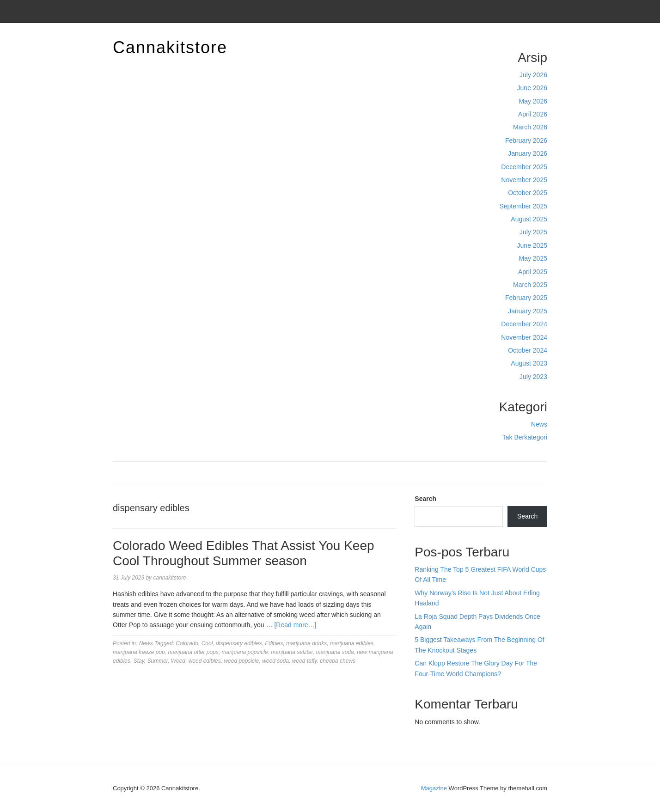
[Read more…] (295, 625)
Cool (207, 643)
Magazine (434, 788)
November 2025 (524, 180)
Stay (139, 661)
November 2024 (524, 337)
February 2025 (526, 298)
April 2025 (533, 272)
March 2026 (530, 127)
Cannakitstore (170, 47)
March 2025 (530, 285)
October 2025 (528, 193)
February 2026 (526, 140)
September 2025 (523, 206)
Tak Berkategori (525, 437)
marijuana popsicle (244, 652)
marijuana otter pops (193, 652)
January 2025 (528, 311)
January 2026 (528, 153)
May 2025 (533, 258)
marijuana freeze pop (139, 652)
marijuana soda (335, 652)
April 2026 (533, 114)
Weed (178, 661)
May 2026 (533, 101)
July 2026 (533, 75)
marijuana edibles (352, 643)
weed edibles (205, 661)
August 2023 (529, 363)
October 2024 (528, 350)
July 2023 (533, 377)
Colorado (187, 643)
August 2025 (529, 219)
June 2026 (532, 88)
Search (425, 499)
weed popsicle (241, 661)
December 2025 (524, 167)
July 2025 (533, 232)
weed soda (275, 661)
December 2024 (524, 324)
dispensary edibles (239, 643)
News (539, 424)
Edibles (274, 643)
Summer (158, 661)
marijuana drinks (306, 643)
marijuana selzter (292, 652)
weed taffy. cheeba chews (324, 661)
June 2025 (532, 245)
